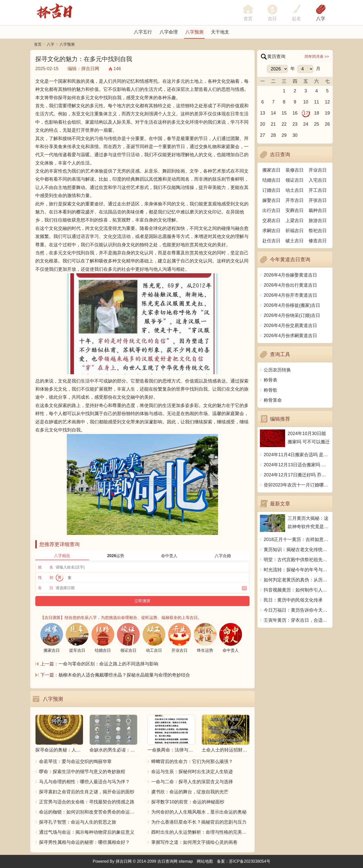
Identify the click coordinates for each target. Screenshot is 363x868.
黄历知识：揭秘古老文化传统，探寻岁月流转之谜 (297, 550)
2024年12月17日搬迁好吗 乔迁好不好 (297, 475)
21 (273, 124)
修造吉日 (318, 241)
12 (327, 102)
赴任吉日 (271, 241)
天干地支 (220, 32)
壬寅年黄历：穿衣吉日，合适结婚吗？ (297, 620)
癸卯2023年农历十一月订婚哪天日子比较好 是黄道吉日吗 (297, 485)
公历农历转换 (277, 370)
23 (295, 124)
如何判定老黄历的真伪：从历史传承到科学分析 (297, 580)
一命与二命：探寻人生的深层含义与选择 (192, 782)
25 (317, 124)
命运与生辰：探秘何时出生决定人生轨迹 (192, 772)
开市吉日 (295, 200)
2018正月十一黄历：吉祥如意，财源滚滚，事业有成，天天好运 (297, 539)
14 (273, 113)
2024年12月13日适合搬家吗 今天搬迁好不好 (297, 465)
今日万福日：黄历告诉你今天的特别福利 (297, 610)
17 (306, 113)
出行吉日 (271, 210)
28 (273, 135)
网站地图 (205, 861)
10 (306, 102)
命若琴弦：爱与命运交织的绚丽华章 (75, 762)
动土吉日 (295, 190)
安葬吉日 (295, 210)
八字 (321, 19)
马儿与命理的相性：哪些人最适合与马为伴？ (84, 782)
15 (284, 113)
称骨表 (270, 380)
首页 (38, 44)
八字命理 (169, 32)
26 (327, 124)
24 (306, 124)
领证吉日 (295, 180)
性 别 (46, 577)
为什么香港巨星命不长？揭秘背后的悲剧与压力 (199, 822)
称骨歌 (270, 390)
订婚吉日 (271, 190)
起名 (296, 19)
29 (284, 135)
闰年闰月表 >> (317, 56)
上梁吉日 (295, 221)
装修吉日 (295, 170)
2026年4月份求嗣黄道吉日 (290, 336)
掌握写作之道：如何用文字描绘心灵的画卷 (194, 842)
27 (262, 135)
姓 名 (46, 567)
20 (262, 124)
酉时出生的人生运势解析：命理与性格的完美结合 (200, 832)
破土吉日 (295, 241)
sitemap (186, 861)
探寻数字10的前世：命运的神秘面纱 (188, 802)
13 (262, 113)
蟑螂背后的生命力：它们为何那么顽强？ (192, 762)
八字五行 (143, 32)
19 (327, 113)
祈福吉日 (295, 231)
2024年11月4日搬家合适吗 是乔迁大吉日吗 (297, 455)
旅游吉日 (318, 221)
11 (317, 102)
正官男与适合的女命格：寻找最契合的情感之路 (87, 802)
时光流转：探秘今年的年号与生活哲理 (297, 570)
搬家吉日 (271, 170)
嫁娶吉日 (271, 200)
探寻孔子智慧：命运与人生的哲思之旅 (78, 822)
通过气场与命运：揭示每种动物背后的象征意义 (87, 832)
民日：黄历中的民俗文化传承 (293, 600)
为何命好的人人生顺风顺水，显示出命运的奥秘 (199, 812)
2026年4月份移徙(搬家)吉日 (292, 305)
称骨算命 (273, 400)
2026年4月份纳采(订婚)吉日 (292, 315)
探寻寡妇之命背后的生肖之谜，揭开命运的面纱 (87, 792)
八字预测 (194, 32)
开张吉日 (318, 200)
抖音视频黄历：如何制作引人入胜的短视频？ (297, 590)
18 (317, 113)
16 (295, 113)
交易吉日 (271, 221)
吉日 (272, 19)
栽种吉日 (318, 210)
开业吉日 (318, 170)
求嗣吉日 (271, 231)
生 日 (46, 588)
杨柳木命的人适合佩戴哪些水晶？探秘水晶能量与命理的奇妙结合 (124, 675)
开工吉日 (318, 190)
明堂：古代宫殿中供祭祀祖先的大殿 (297, 560)
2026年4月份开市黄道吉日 (290, 295)
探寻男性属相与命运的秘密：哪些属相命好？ (84, 842)
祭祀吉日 (318, 231)
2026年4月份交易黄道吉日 (290, 325)
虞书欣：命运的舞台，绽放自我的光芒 (190, 792)
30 (295, 135)
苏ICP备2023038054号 (250, 861)
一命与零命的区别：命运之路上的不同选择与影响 (108, 664)
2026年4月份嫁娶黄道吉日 (290, 275)
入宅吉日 (318, 180)
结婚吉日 (271, 180)
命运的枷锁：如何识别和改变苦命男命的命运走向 (88, 812)
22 (284, 124)
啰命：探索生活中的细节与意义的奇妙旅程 (82, 772)
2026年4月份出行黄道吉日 (290, 285)
